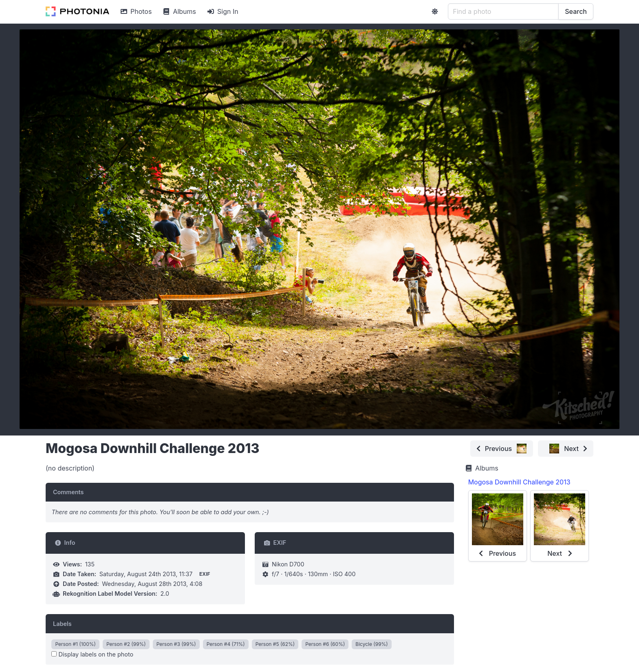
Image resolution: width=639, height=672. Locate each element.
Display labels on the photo (92, 654)
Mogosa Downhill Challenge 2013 (519, 482)
